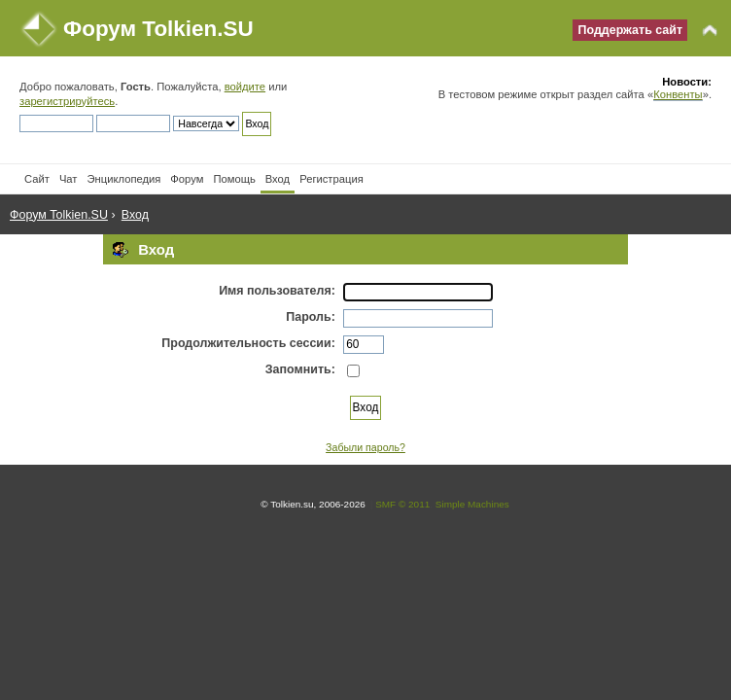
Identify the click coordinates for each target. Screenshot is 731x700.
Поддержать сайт (630, 30)
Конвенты (678, 94)
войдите (245, 87)
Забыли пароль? (365, 447)
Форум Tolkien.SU (158, 29)
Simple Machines (472, 504)
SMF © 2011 (402, 504)
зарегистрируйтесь (67, 101)
